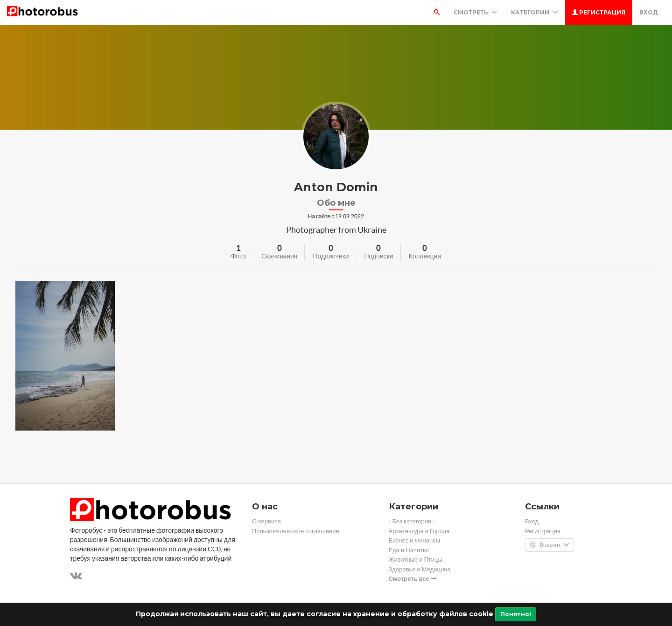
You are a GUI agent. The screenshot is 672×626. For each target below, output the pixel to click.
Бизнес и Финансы (415, 540)
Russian (549, 545)
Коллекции (425, 256)
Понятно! (516, 614)
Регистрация (599, 12)
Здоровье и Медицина (420, 569)
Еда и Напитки (409, 550)
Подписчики (331, 256)
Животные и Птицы (416, 560)
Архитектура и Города (419, 531)
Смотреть (475, 12)
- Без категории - (412, 521)
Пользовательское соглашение (296, 531)
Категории (535, 12)
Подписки (378, 256)
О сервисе (266, 521)
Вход (649, 12)
